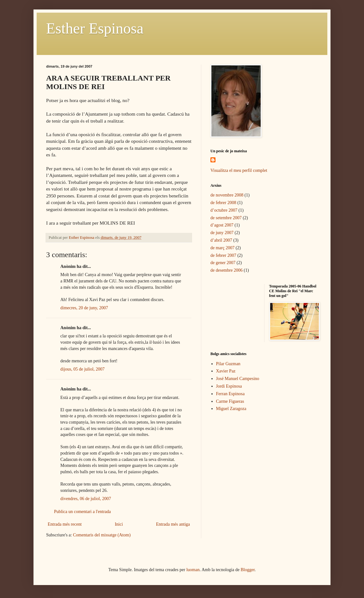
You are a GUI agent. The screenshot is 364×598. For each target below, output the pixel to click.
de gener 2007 (223, 263)
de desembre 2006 (227, 270)
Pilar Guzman (228, 364)
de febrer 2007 (223, 255)
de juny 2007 (222, 233)
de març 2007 (222, 248)
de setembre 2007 (226, 218)
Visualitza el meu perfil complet (239, 170)
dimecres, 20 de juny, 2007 (84, 308)
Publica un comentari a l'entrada (82, 512)
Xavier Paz (226, 371)
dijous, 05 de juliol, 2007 (82, 369)
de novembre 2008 (227, 195)
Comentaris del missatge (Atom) (102, 535)
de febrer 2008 (223, 203)
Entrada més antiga (173, 524)
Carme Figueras (230, 401)
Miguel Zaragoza (231, 409)
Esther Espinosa (95, 28)
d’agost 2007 (222, 225)
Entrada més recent (65, 524)
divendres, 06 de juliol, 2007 (86, 499)
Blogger (248, 570)
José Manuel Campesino (238, 379)
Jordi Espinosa (229, 386)
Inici (119, 524)
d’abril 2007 (221, 240)
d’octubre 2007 (224, 210)
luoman (193, 570)
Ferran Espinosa (231, 394)
